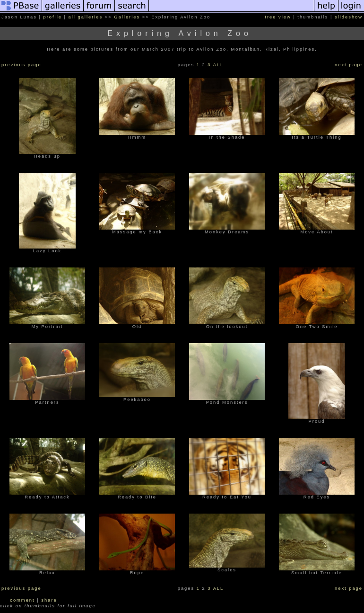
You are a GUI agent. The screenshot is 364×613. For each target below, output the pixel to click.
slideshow (349, 17)
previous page (22, 65)
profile (53, 17)
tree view (278, 17)
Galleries (127, 17)
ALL (219, 65)
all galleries (86, 17)
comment (22, 600)
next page (349, 65)
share (49, 600)
